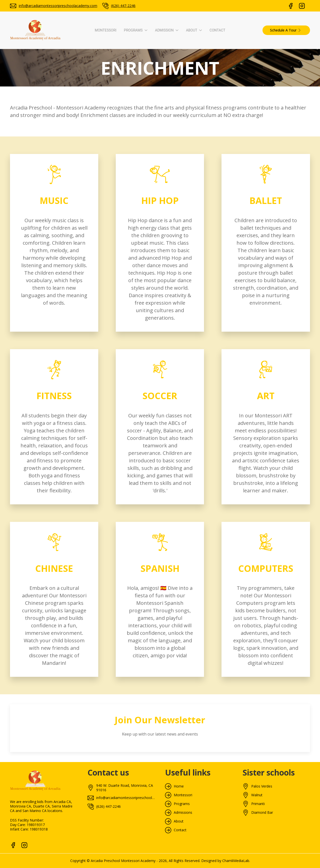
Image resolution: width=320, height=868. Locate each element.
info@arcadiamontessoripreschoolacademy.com (58, 6)
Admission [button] (167, 30)
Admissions (183, 813)
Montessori (106, 30)
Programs (182, 804)
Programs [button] (136, 30)
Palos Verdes (262, 786)
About (179, 821)
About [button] (194, 30)
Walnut (257, 795)
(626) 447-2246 (123, 6)
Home (179, 786)
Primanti (258, 804)
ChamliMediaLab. (236, 861)
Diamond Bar (262, 813)
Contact (217, 30)
